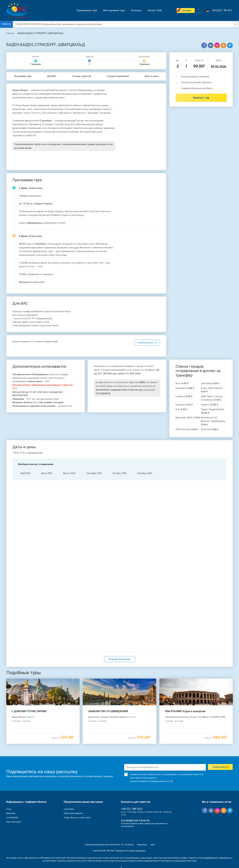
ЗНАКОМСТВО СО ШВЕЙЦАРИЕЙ (108, 688)
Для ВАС (52, 76)
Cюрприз (187, 10)
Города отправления (118, 76)
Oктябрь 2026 (120, 473)
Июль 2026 (47, 473)
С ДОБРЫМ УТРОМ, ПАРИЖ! (29, 688)
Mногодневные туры (115, 10)
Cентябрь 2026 (94, 473)
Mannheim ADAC (188, 418)
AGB (152, 822)
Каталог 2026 (155, 10)
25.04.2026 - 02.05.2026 (174, 698)
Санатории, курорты (73, 790)
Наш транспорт (14, 799)
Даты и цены (151, 76)
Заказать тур (201, 98)
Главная (10, 33)
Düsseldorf (185, 388)
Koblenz (210, 405)
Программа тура (23, 76)
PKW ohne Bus (187, 429)
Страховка (69, 786)
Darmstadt (210, 383)
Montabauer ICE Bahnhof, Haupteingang (213, 421)
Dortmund (210, 429)
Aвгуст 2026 (69, 473)
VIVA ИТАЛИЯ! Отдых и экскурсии (185, 688)
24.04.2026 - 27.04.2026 (21, 698)
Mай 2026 (26, 473)
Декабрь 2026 (145, 473)
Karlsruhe (184, 405)
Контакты (137, 10)
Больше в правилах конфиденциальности (152, 758)
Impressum (142, 822)
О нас (9, 786)
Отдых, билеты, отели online (77, 795)
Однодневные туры (88, 10)
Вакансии (11, 790)
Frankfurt (184, 396)
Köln (182, 409)
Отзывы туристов (82, 76)
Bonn (182, 383)
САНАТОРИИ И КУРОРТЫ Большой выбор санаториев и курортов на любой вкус (59, 24)
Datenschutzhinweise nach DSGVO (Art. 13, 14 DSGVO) (109, 822)
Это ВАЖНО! (12, 795)
